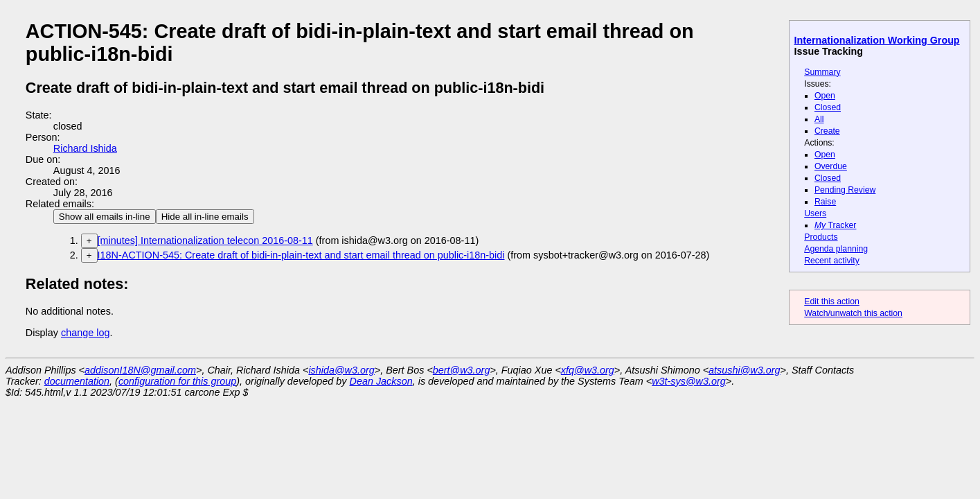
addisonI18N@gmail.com (140, 370)
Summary (822, 72)
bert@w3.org (462, 370)
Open (825, 96)
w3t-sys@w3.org (689, 381)
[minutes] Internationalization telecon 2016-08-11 (205, 240)
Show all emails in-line (105, 217)
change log (85, 333)
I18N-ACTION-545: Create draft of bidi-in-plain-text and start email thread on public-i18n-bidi (301, 255)
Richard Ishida (85, 148)
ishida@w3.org (341, 370)
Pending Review (845, 190)
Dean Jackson (381, 381)
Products (821, 237)
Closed (828, 107)
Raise (825, 202)
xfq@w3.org (588, 370)
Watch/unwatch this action (853, 313)
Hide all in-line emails (205, 217)
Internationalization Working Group (877, 40)
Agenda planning (836, 249)
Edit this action (832, 301)
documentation (77, 381)
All (819, 119)
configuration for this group (177, 381)
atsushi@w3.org (744, 370)
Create (827, 131)
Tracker (836, 225)
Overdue (831, 166)
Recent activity (832, 261)
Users (815, 213)
